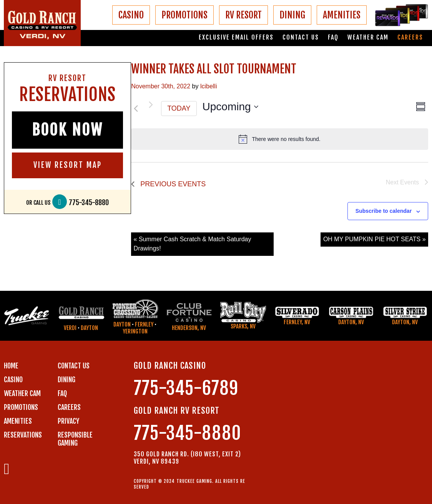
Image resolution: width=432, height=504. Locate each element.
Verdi (70, 328)
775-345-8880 (89, 203)
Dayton (89, 328)
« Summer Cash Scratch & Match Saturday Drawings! (193, 244)
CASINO (131, 15)
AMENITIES (342, 15)
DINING (292, 15)
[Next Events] (151, 105)
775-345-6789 (186, 388)
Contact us (301, 37)
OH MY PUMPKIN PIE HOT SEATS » (375, 239)
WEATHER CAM (22, 393)
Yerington (135, 331)
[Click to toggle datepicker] (230, 107)
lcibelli (209, 86)
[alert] (280, 139)
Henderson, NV (189, 328)
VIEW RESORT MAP (68, 165)
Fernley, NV (297, 322)
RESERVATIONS (23, 435)
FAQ (333, 37)
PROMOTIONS (184, 15)
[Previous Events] (136, 109)
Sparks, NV (243, 326)
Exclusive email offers (236, 37)
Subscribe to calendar (384, 211)
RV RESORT (243, 15)
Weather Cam (368, 37)
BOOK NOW (67, 130)
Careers (410, 37)
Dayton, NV (351, 322)
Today (179, 108)
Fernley (144, 324)
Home (11, 366)
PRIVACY (68, 421)
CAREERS (69, 407)
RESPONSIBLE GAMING (75, 439)
